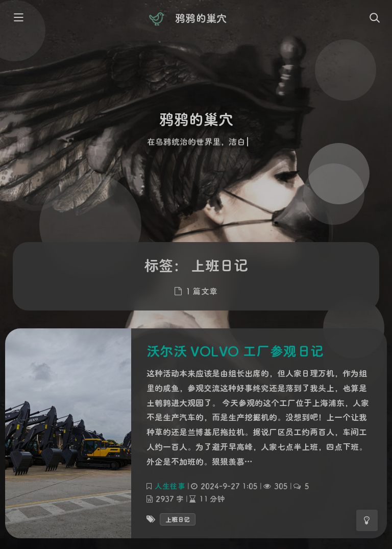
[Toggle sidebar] (18, 18)
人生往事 (170, 485)
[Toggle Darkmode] (367, 520)
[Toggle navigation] (374, 18)
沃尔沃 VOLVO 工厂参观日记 (235, 351)
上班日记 (178, 519)
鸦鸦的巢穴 (201, 18)
